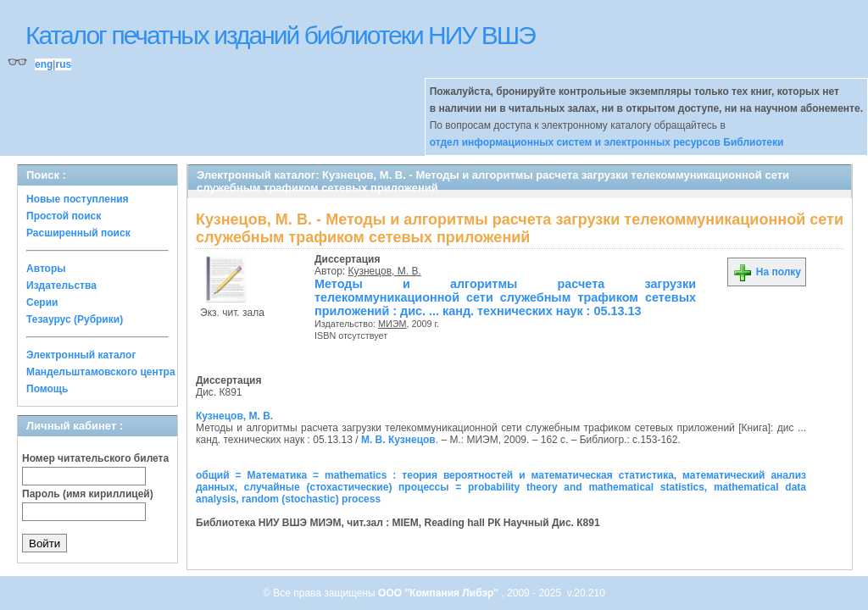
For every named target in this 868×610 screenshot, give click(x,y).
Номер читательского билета (95, 458)
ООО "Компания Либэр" (440, 593)
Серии (42, 302)
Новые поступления (78, 199)
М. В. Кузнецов (398, 440)
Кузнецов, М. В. (385, 271)
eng (44, 64)
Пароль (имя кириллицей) (88, 494)
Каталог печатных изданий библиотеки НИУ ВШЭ (280, 35)
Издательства (61, 286)
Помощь (47, 389)
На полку (767, 272)
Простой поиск (64, 216)
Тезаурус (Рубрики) (75, 319)
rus (63, 64)
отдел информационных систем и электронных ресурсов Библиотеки (607, 142)
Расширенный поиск (78, 233)
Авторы (46, 269)
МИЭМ (392, 324)
